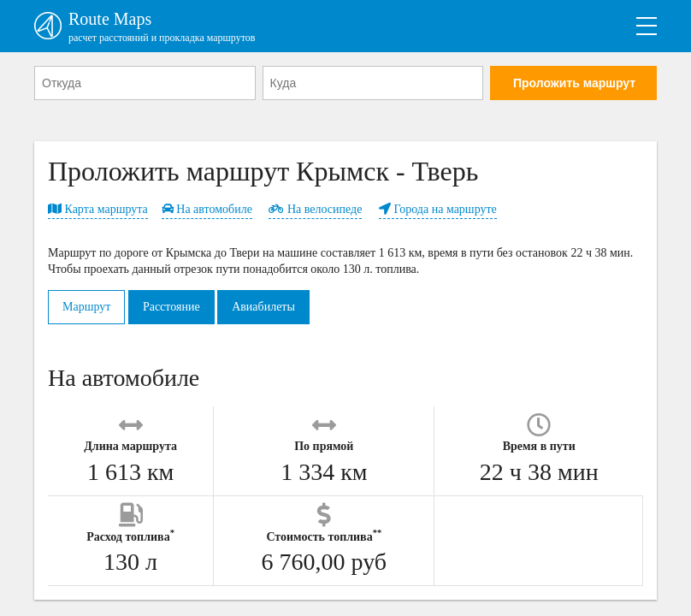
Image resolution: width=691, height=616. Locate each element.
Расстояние (171, 307)
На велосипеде (315, 209)
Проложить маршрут (574, 83)
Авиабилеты (263, 307)
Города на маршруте (438, 209)
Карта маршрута (98, 209)
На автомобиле (207, 209)
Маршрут (86, 307)
